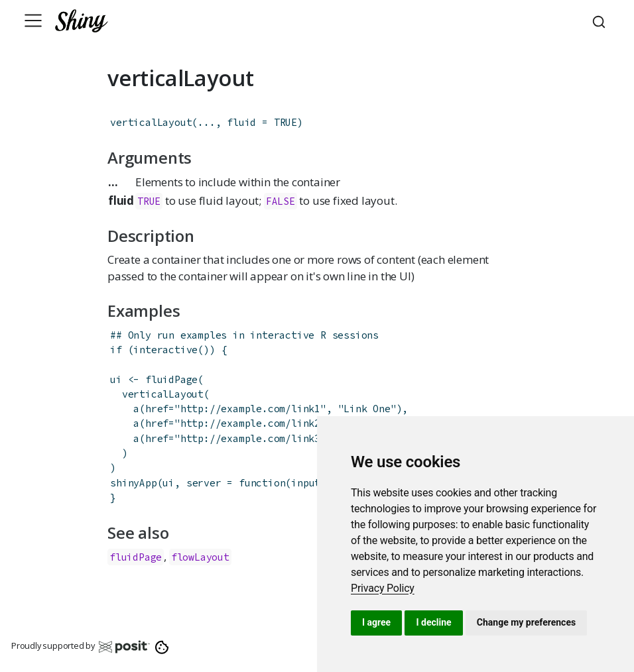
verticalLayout (151, 122)
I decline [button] (433, 622)
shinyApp (133, 483)
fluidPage (171, 379)
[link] (383, 588)
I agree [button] (376, 622)
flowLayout (200, 557)
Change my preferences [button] (526, 622)
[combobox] (601, 21)
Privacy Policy (383, 588)
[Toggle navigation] (33, 21)
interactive (165, 350)
